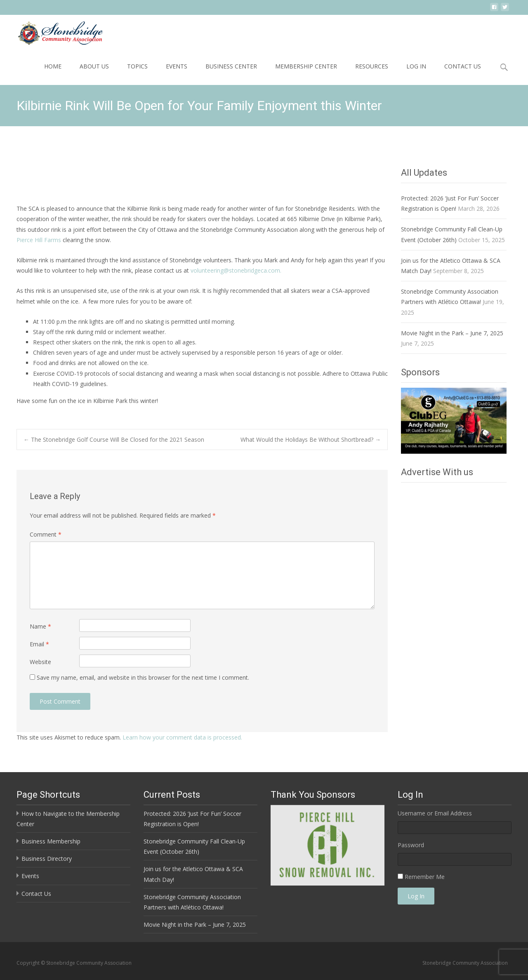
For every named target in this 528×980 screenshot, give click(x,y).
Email (39, 644)
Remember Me (425, 877)
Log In (416, 66)
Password (411, 845)
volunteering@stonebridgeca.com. (236, 270)
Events (177, 66)
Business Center (231, 66)
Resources (372, 66)
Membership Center (306, 66)
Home (53, 66)
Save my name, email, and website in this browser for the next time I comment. (143, 677)
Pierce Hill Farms (39, 240)
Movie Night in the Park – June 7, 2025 (452, 333)
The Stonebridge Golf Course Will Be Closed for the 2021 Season (114, 439)
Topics (137, 66)
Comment (46, 534)
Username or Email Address (435, 813)
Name (40, 626)
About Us (94, 66)
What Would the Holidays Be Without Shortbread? (311, 439)
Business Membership (51, 841)
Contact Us (463, 66)
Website (40, 662)
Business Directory (47, 859)
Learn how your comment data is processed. (182, 737)
